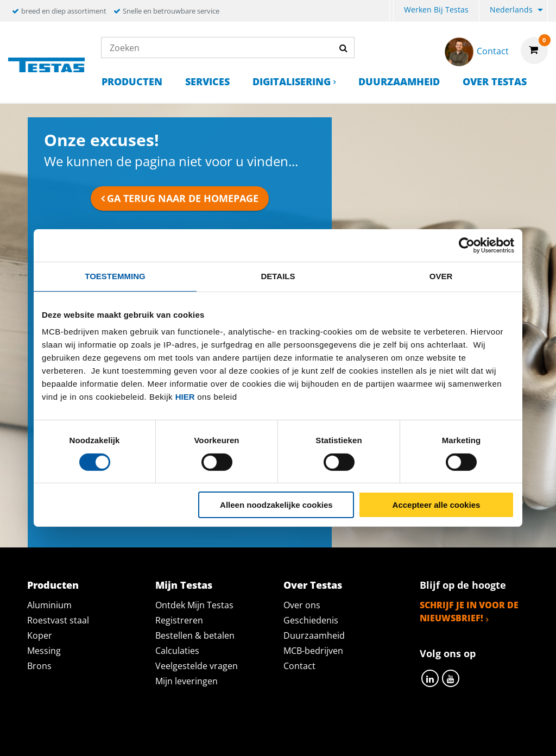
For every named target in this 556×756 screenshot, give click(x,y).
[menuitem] (391, 11)
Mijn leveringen (187, 681)
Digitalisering (292, 81)
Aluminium (49, 605)
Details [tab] (278, 276)
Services (207, 81)
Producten (132, 81)
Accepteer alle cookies (437, 505)
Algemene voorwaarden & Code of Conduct (294, 735)
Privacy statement (133, 735)
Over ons (302, 605)
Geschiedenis (311, 620)
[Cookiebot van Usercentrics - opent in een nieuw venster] (467, 245)
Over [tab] (441, 276)
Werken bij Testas (436, 10)
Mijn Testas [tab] (184, 585)
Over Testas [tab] (313, 585)
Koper (40, 635)
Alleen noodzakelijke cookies (276, 505)
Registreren (179, 620)
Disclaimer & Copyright (466, 735)
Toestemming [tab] (115, 276)
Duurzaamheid (399, 81)
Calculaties (177, 651)
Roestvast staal (58, 620)
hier (185, 397)
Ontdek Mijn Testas (194, 605)
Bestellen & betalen (195, 635)
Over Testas (495, 81)
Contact (299, 666)
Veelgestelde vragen (197, 666)
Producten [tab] (53, 585)
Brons (39, 666)
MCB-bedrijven (313, 651)
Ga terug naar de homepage (183, 198)
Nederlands (511, 10)
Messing (44, 651)
